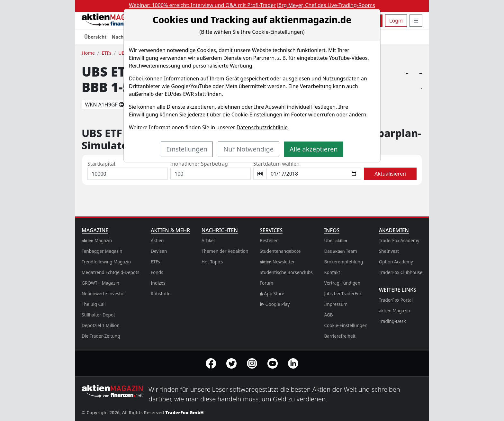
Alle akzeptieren (314, 149)
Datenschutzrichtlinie (262, 127)
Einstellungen (187, 149)
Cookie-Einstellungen (257, 114)
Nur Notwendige (248, 149)
